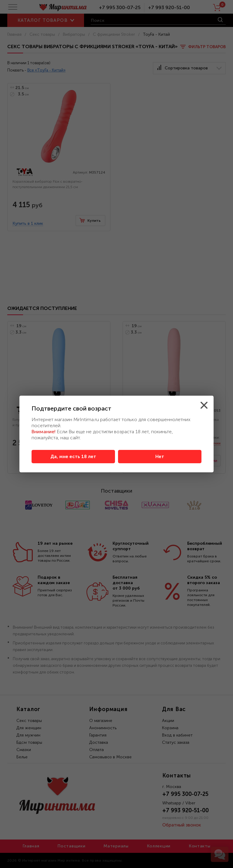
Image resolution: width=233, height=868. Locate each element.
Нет (160, 457)
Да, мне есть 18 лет (73, 457)
